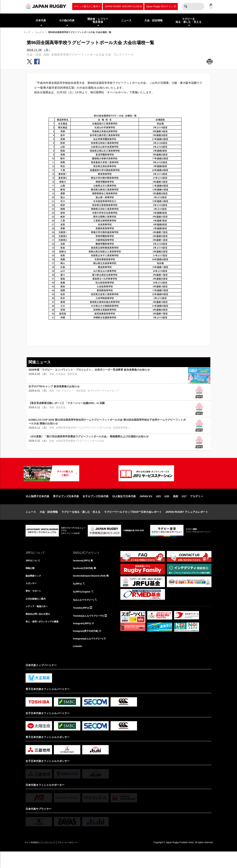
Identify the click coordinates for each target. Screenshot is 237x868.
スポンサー (32, 597)
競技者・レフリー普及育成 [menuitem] (98, 20)
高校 (46, 55)
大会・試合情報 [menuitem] (153, 20)
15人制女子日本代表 (124, 508)
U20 (167, 508)
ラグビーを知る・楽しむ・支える (81, 524)
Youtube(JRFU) (82, 622)
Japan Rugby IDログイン (160, 6)
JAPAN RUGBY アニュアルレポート (187, 524)
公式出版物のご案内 (37, 613)
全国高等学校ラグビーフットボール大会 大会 (81, 55)
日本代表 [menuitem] (41, 20)
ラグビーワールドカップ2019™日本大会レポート (133, 524)
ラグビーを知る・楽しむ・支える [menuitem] (188, 20)
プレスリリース (123, 55)
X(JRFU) (78, 597)
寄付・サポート (35, 605)
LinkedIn (78, 662)
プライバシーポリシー (80, 859)
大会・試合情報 (49, 524)
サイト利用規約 (34, 859)
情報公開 (31, 581)
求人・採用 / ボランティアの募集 (45, 638)
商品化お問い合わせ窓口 (40, 630)
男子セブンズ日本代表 (66, 508)
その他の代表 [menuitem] (67, 20)
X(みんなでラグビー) (85, 613)
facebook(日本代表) (85, 581)
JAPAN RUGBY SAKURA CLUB (122, 6)
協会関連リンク (35, 589)
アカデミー (197, 508)
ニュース (40, 32)
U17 (184, 508)
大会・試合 (34, 55)
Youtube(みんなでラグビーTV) (91, 630)
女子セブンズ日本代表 (96, 508)
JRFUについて (34, 573)
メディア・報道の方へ (39, 622)
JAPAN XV (146, 508)
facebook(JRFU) (83, 573)
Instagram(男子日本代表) (88, 646)
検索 (186, 6)
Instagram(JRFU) (83, 638)
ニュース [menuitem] (126, 20)
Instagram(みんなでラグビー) (90, 654)
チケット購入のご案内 (86, 6)
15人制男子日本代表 (37, 508)
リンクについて (56, 859)
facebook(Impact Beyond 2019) (92, 589)
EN (211, 8)
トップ (27, 32)
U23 (158, 508)
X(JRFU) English (83, 605)
